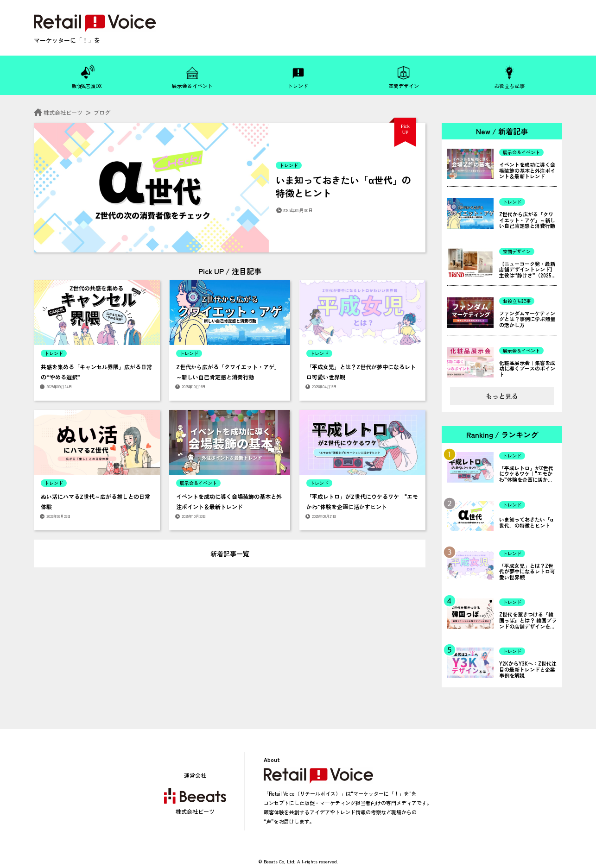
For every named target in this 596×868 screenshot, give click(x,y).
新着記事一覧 (230, 554)
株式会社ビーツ (59, 112)
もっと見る (502, 396)
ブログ (102, 112)
